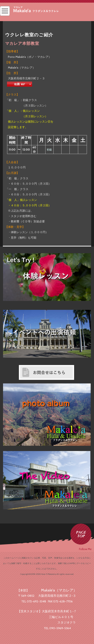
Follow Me (85, 549)
